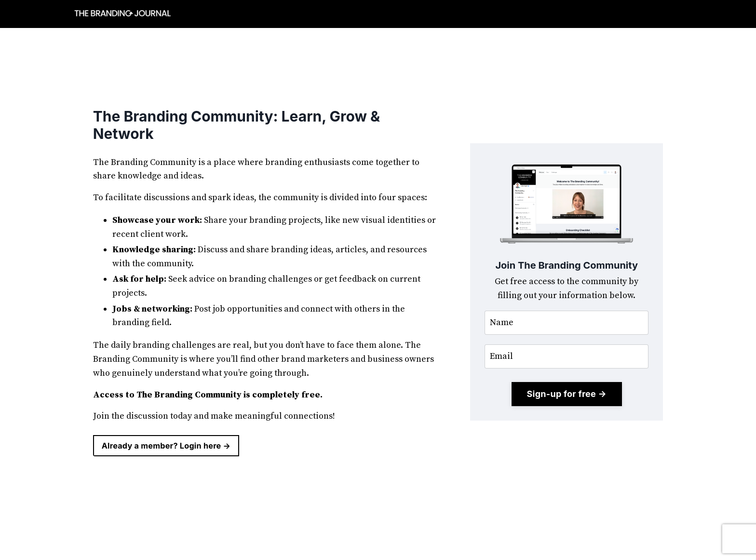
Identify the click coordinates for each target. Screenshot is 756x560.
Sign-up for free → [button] (567, 394)
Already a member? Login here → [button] (166, 446)
